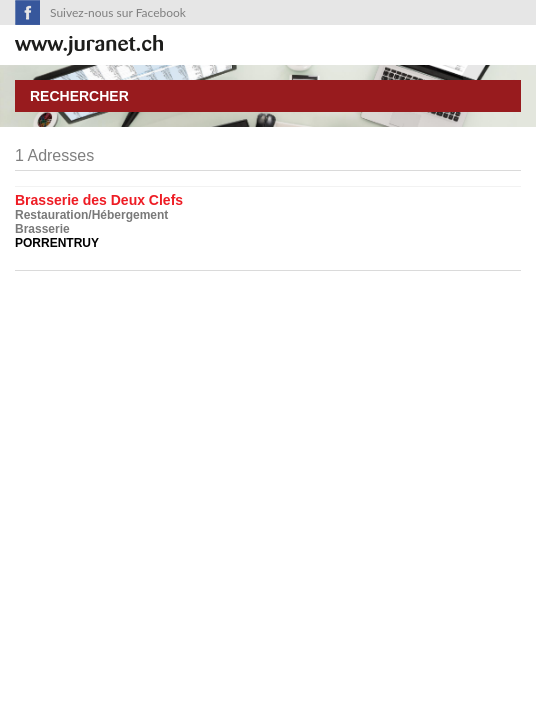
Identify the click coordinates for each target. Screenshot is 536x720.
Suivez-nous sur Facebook (118, 12)
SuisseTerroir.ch (89, 45)
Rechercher (79, 96)
